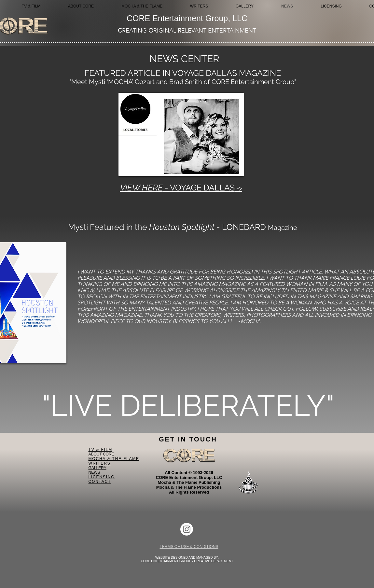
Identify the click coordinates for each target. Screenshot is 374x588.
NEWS (94, 472)
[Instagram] (187, 529)
